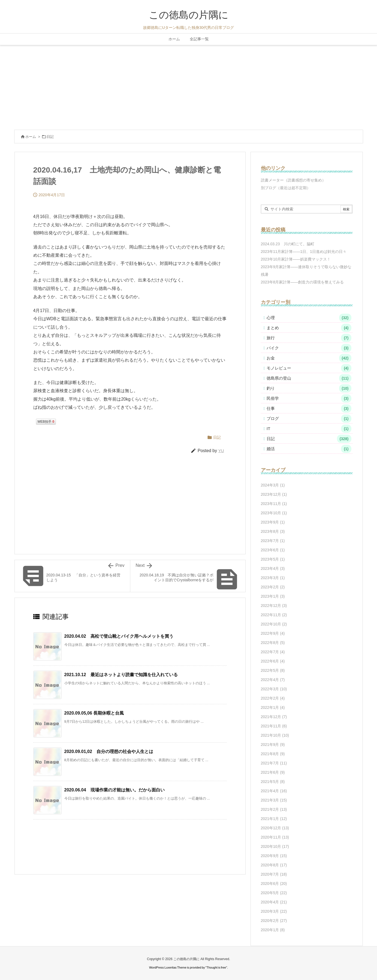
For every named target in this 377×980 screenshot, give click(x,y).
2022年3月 (274, 689)
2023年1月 (273, 596)
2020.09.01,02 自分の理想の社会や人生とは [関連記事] (109, 751)
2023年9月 (273, 522)
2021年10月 (275, 735)
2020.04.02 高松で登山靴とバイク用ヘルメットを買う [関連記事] (119, 636)
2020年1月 (273, 930)
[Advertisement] (189, 86)
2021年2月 (274, 809)
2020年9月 (274, 856)
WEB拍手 (46, 422)
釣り (309, 388)
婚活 (309, 449)
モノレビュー (309, 368)
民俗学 (309, 398)
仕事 (309, 409)
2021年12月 (274, 717)
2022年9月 (273, 633)
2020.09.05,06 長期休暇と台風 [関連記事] (94, 713)
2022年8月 (273, 643)
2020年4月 (274, 902)
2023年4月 (273, 568)
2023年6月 (273, 550)
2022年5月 (273, 670)
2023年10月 (274, 513)
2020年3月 (274, 911)
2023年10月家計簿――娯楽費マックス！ (296, 259)
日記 (50, 137)
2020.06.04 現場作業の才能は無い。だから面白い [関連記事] (114, 790)
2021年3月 (274, 800)
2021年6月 (273, 772)
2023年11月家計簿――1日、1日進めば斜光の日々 (304, 252)
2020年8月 (274, 865)
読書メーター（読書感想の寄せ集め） (293, 180)
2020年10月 (275, 846)
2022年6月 (273, 661)
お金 (309, 358)
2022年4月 (273, 680)
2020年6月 (274, 884)
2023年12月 (274, 494)
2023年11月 (274, 504)
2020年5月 (274, 893)
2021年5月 (273, 782)
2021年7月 (274, 763)
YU (221, 451)
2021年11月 (274, 726)
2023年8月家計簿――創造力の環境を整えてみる (302, 282)
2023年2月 (273, 587)
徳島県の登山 (309, 378)
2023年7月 (273, 541)
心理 (309, 318)
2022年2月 (273, 698)
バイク (309, 348)
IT (309, 429)
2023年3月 (273, 578)
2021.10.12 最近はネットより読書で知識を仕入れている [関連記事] (121, 675)
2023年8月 (273, 531)
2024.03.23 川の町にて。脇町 (288, 244)
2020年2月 (274, 921)
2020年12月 (275, 828)
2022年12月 (274, 606)
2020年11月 (275, 837)
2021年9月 (273, 745)
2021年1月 (274, 819)
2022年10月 (274, 624)
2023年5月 (273, 559)
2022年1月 (273, 707)
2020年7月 (274, 874)
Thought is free (216, 967)
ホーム (31, 137)
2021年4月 (274, 791)
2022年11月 (274, 615)
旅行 (309, 338)
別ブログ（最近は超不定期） (286, 188)
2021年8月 (273, 754)
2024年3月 (273, 485)
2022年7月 (273, 652)
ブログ (309, 419)
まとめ (309, 328)
